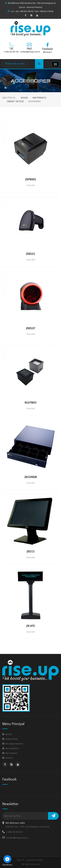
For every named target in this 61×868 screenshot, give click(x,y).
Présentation (12, 739)
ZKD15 (30, 552)
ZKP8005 (30, 179)
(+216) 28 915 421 (14, 832)
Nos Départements (14, 744)
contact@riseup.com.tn (17, 838)
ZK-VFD (30, 626)
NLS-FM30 (30, 403)
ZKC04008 (31, 477)
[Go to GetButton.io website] (7, 865)
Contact (9, 758)
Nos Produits (39, 98)
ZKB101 (30, 254)
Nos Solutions (12, 749)
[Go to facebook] (7, 859)
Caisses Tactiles (15, 101)
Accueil (24, 98)
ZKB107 (30, 328)
